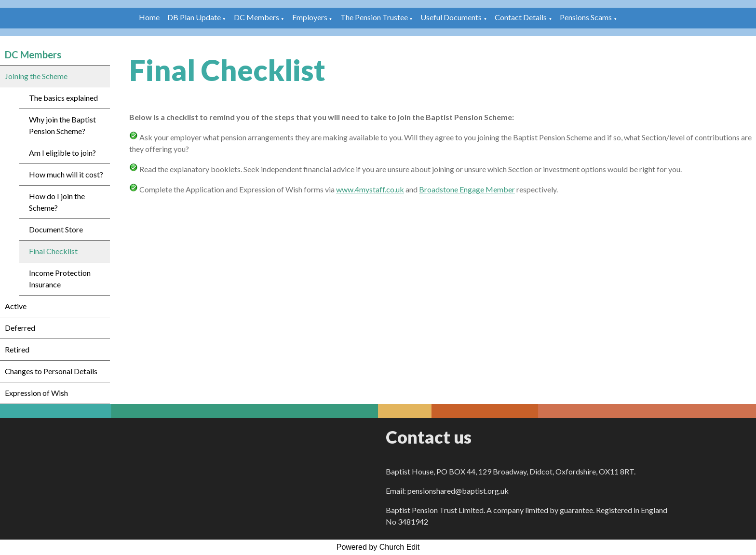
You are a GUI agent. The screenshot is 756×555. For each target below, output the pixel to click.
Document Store (56, 229)
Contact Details (521, 17)
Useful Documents (451, 17)
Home (149, 17)
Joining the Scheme (36, 76)
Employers (310, 17)
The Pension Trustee (375, 17)
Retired (17, 349)
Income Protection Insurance (60, 278)
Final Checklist (53, 251)
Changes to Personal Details (51, 371)
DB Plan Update (194, 17)
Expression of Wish (36, 393)
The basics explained (63, 98)
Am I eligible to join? (62, 153)
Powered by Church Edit (378, 547)
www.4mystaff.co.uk (370, 189)
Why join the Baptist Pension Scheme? (62, 125)
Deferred (20, 328)
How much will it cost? (66, 174)
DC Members (256, 17)
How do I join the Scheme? (57, 202)
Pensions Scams (586, 17)
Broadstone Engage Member (467, 189)
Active (16, 306)
